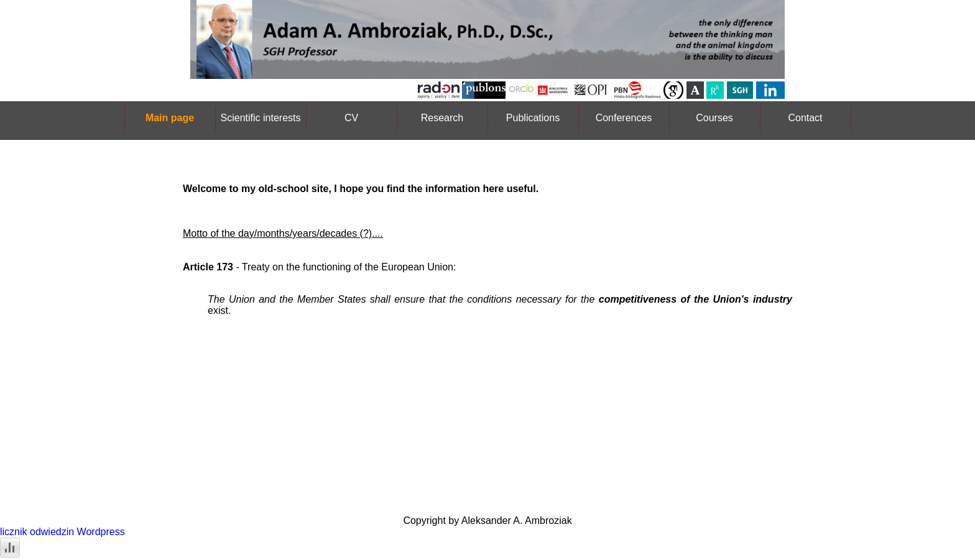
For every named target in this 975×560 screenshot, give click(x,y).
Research (442, 118)
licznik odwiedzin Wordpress (62, 532)
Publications (533, 118)
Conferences (624, 118)
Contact (805, 118)
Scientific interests (261, 118)
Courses (714, 118)
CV (351, 118)
